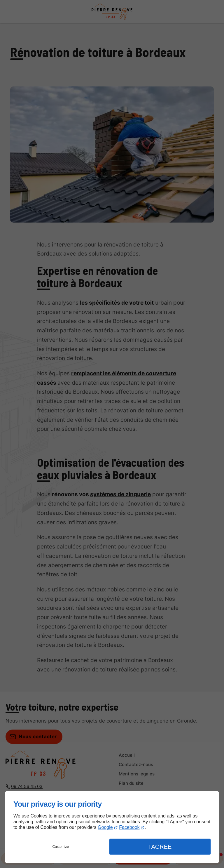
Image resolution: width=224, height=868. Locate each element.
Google (105, 827)
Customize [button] (61, 847)
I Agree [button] (160, 847)
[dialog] (112, 827)
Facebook (129, 827)
